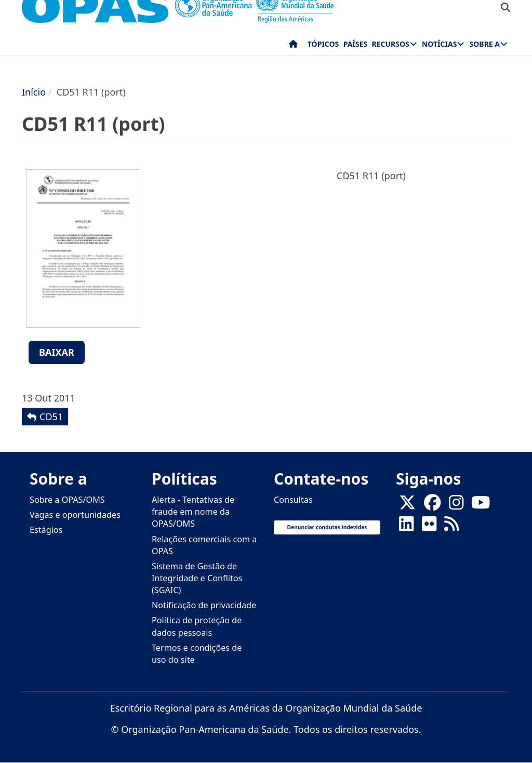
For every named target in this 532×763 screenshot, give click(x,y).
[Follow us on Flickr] (429, 527)
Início (34, 92)
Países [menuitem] (355, 44)
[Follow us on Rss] (451, 527)
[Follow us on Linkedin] (406, 527)
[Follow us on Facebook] (432, 506)
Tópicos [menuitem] (323, 44)
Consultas (293, 500)
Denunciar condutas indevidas (327, 527)
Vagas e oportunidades (75, 515)
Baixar (57, 352)
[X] (407, 506)
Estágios (46, 530)
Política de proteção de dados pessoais (197, 626)
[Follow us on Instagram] (456, 506)
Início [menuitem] (293, 46)
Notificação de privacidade (204, 605)
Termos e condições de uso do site (197, 654)
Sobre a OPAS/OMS (67, 500)
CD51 (51, 417)
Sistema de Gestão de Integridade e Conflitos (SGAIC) (197, 578)
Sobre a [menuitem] (485, 44)
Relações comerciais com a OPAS (204, 545)
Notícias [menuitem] (439, 44)
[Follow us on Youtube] (481, 506)
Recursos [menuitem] (390, 44)
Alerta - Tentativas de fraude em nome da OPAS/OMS (193, 512)
